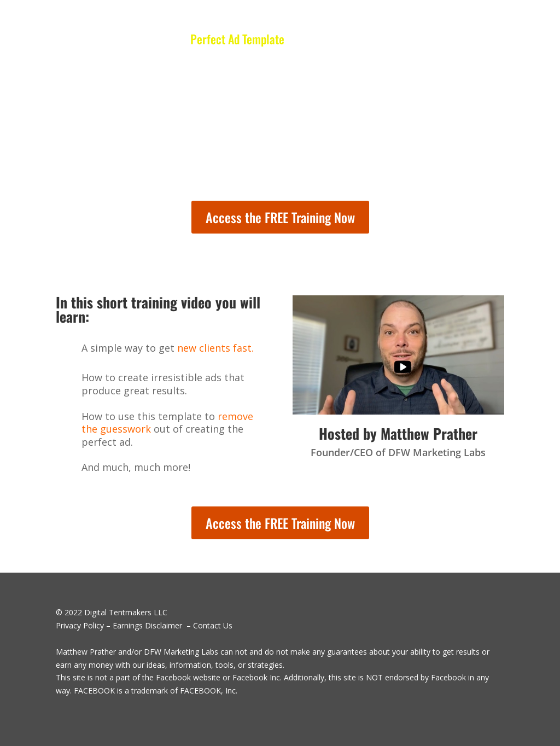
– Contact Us (208, 625)
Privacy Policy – (83, 625)
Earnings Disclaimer (147, 625)
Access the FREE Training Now (280, 217)
